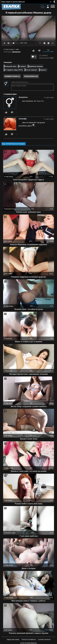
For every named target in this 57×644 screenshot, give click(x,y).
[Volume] (15, 43)
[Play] (4, 43)
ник (17, 49)
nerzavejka (23, 119)
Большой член (10, 66)
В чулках (22, 66)
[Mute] (9, 43)
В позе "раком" (31, 70)
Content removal (44, 639)
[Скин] (48, 43)
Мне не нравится (39, 51)
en (51, 2)
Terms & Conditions (29, 639)
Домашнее (16, 52)
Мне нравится (33, 51)
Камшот (43, 70)
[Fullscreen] (53, 43)
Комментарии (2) (12, 76)
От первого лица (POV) (14, 70)
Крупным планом (36, 66)
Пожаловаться (31, 76)
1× (40, 43)
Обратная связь (13, 639)
